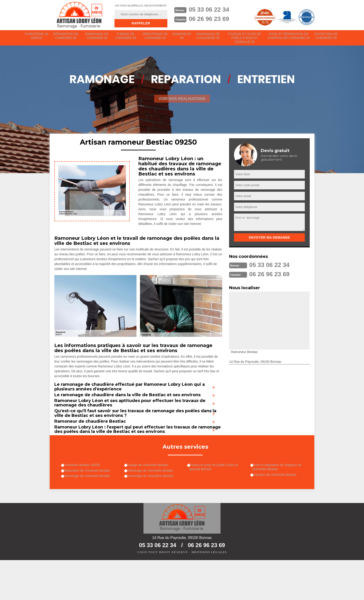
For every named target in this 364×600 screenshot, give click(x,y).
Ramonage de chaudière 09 (209, 37)
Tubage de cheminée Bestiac (150, 501)
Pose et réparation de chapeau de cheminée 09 (289, 37)
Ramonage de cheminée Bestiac (89, 514)
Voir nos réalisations (182, 102)
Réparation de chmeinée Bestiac (89, 507)
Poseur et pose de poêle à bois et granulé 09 (245, 39)
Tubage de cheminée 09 (126, 37)
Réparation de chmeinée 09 (66, 37)
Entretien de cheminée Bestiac (277, 512)
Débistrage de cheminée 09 (155, 37)
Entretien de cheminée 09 (326, 37)
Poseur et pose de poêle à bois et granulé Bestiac (216, 503)
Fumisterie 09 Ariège (36, 37)
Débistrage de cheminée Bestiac (152, 507)
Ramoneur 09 (183, 37)
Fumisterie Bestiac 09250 (84, 501)
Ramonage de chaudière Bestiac (152, 514)
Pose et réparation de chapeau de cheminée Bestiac (279, 503)
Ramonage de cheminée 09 (97, 37)
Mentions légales (209, 592)
